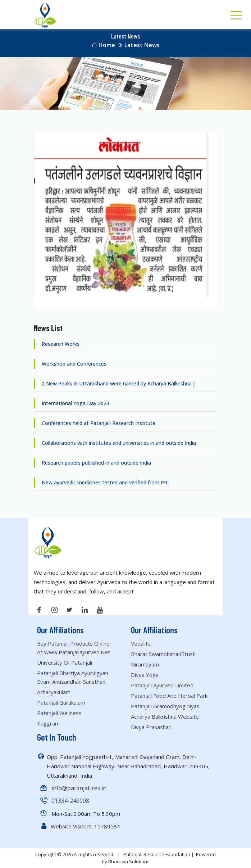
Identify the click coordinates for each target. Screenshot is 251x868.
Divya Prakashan (151, 727)
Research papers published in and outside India (96, 463)
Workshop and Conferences (73, 364)
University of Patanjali (65, 663)
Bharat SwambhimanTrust (163, 654)
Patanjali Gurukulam (61, 702)
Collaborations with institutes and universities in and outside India (118, 443)
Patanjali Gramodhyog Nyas (165, 706)
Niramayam (145, 664)
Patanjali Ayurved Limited (162, 685)
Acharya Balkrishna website (165, 716)
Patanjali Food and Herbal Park (169, 696)
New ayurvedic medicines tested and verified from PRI (104, 482)
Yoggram (48, 723)
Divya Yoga (145, 675)
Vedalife (141, 643)
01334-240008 (70, 801)
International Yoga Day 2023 (75, 403)
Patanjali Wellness (59, 713)
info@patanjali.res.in (79, 788)
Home (103, 45)
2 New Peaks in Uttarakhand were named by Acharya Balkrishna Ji (118, 383)
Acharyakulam (54, 692)
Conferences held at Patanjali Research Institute (98, 423)
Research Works (60, 344)
